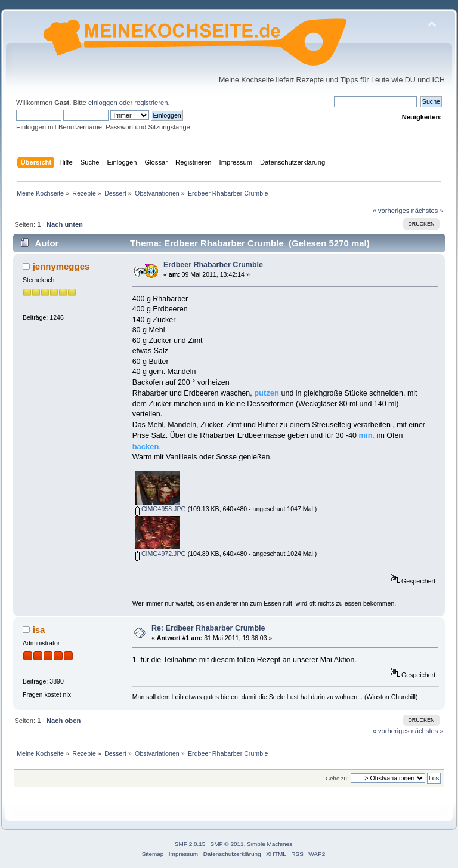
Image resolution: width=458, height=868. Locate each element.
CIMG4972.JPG (161, 554)
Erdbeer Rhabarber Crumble (213, 265)
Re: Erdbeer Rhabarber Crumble (208, 628)
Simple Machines (270, 844)
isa (39, 630)
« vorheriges (391, 211)
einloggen (103, 103)
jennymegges (61, 266)
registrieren (151, 103)
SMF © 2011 (227, 844)
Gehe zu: (337, 778)
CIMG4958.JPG (161, 509)
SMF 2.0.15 (190, 844)
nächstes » (428, 211)
